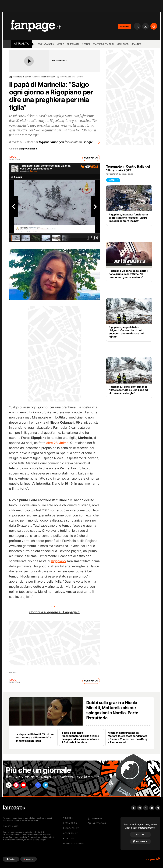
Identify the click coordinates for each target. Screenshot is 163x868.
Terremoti (73, 44)
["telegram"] (54, 786)
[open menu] (7, 44)
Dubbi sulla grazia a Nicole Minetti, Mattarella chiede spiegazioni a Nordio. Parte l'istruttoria (112, 710)
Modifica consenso (74, 843)
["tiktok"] (10, 786)
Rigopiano (58, 561)
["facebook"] (45, 786)
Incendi (86, 44)
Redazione (69, 838)
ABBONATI (124, 26)
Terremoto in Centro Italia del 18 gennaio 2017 (34, 77)
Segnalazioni (70, 823)
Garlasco (123, 44)
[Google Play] (29, 859)
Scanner (136, 44)
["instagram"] (18, 786)
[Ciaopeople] (153, 860)
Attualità (21, 44)
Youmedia (68, 818)
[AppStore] (11, 859)
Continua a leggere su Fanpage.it (54, 612)
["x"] (36, 786)
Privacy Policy (71, 828)
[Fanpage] (14, 808)
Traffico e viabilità (104, 44)
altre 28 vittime (57, 443)
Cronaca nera (46, 44)
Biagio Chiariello (28, 149)
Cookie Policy (71, 833)
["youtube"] (27, 786)
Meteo (60, 44)
